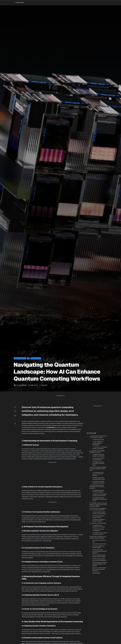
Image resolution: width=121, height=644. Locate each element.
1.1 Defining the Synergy (98, 467)
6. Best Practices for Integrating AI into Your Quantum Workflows (98, 537)
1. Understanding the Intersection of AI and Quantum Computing (98, 464)
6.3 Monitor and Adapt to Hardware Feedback (99, 548)
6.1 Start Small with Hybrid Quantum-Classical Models (99, 541)
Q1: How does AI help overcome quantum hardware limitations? (100, 579)
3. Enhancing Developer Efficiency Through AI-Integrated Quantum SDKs (98, 496)
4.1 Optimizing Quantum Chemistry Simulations (98, 519)
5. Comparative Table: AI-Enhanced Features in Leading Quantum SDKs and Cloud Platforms (98, 532)
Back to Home (19, 2)
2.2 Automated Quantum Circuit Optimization (98, 487)
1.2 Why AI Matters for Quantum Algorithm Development (98, 471)
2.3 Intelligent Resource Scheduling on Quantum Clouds (98, 491)
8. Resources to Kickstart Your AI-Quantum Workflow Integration (98, 565)
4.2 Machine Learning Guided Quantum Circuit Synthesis (100, 523)
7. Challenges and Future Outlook (98, 551)
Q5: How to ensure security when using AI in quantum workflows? (99, 597)
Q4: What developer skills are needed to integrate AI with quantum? (100, 592)
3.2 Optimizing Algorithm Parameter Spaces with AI (99, 506)
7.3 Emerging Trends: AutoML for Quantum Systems (100, 561)
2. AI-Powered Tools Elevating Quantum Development (97, 479)
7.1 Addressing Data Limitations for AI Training (99, 554)
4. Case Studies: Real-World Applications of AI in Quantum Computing (97, 514)
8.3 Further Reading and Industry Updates (98, 575)
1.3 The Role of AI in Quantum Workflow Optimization (100, 476)
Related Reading (96, 601)
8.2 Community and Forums (99, 572)
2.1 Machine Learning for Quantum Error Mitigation (98, 483)
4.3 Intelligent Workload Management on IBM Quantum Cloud (100, 527)
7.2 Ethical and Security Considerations (98, 558)
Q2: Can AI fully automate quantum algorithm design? (99, 584)
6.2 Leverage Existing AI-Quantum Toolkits (99, 544)
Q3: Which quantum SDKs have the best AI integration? (100, 587)
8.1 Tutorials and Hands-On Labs (99, 569)
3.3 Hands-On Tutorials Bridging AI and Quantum (98, 510)
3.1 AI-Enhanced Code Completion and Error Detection (98, 502)
